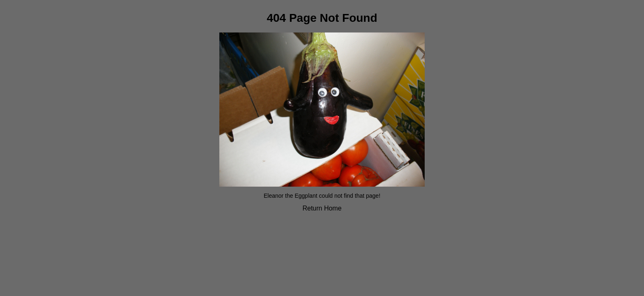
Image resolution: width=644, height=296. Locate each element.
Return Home (322, 208)
